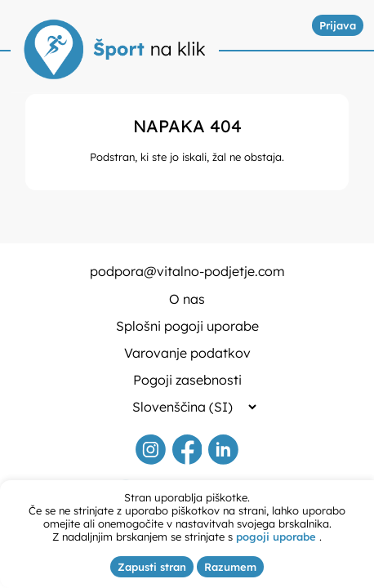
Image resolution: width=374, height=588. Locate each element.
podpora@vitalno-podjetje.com (187, 271)
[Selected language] (187, 407)
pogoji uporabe (276, 537)
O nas (187, 299)
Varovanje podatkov (187, 353)
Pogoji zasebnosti (187, 380)
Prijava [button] (338, 25)
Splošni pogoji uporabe (187, 326)
